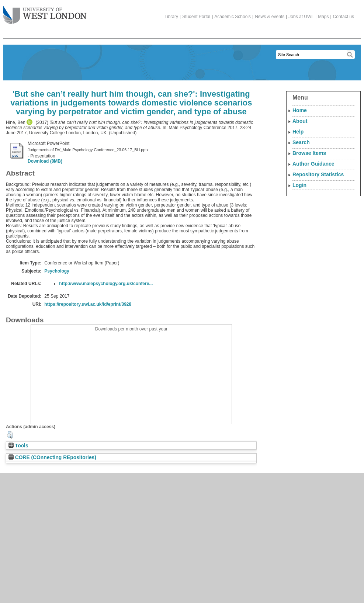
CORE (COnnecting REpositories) (52, 458)
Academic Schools (233, 17)
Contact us (344, 17)
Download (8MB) (45, 161)
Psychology (57, 271)
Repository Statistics (318, 174)
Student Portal (196, 17)
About (300, 121)
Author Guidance (313, 164)
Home (300, 110)
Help (298, 132)
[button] (10, 435)
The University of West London (45, 12)
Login (299, 185)
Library (171, 17)
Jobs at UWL (301, 17)
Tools (18, 446)
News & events (270, 17)
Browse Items (309, 153)
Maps (323, 17)
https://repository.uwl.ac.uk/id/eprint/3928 (88, 304)
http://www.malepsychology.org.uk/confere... (106, 284)
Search (301, 142)
